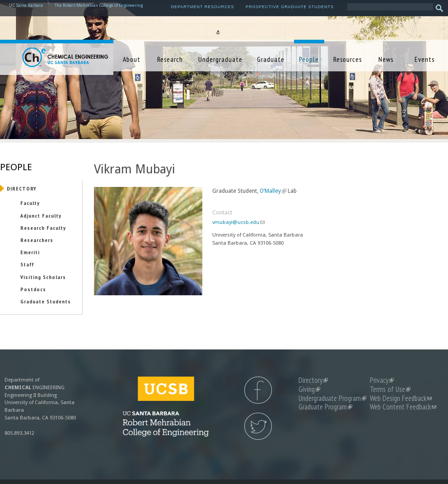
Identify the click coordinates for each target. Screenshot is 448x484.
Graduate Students (46, 301)
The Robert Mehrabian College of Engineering (99, 5)
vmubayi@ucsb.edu (238, 222)
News (386, 59)
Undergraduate (220, 59)
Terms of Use (390, 389)
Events (425, 59)
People (309, 59)
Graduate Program (325, 407)
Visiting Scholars (43, 277)
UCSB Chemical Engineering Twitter (258, 426)
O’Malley (273, 191)
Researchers (37, 240)
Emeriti (30, 252)
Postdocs (33, 289)
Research (170, 59)
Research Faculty (43, 228)
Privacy (382, 380)
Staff (27, 264)
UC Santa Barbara (26, 5)
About (132, 59)
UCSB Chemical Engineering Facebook (258, 390)
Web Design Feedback (401, 398)
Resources (348, 59)
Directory (22, 188)
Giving (309, 389)
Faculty (30, 203)
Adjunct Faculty (41, 215)
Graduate (271, 59)
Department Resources (203, 7)
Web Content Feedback (403, 407)
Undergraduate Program (332, 398)
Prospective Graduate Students (290, 7)
